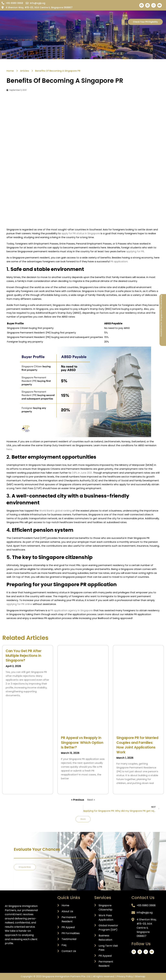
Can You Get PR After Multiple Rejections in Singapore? (24, 656)
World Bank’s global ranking (55, 511)
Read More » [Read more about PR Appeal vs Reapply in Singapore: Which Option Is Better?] (67, 784)
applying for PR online (19, 604)
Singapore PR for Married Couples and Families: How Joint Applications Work (137, 745)
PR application (119, 261)
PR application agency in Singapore (72, 610)
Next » (91, 800)
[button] (123, 22)
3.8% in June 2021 (82, 473)
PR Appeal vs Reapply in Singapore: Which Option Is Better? (82, 742)
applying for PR (135, 251)
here (9, 449)
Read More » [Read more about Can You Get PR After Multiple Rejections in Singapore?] (12, 701)
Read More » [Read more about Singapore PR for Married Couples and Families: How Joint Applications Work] (122, 789)
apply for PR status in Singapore (81, 233)
